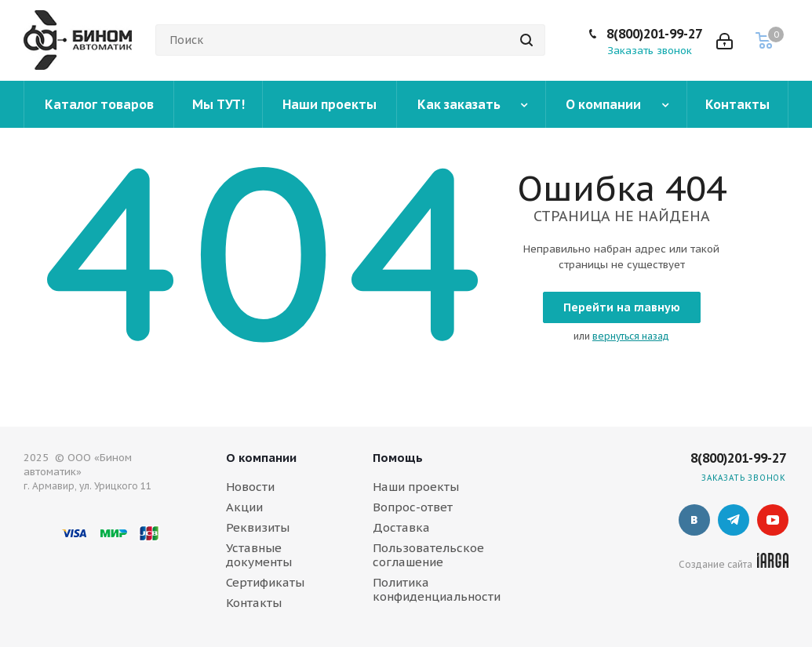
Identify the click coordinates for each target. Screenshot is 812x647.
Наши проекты (416, 487)
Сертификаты (265, 582)
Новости (250, 487)
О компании (261, 458)
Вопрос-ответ (413, 507)
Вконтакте (694, 520)
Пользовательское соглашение (428, 555)
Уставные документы (259, 555)
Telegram (734, 520)
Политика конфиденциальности (437, 589)
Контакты (254, 603)
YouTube (773, 520)
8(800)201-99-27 (654, 34)
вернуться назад (631, 336)
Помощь (398, 458)
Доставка (401, 527)
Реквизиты (258, 527)
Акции (244, 507)
